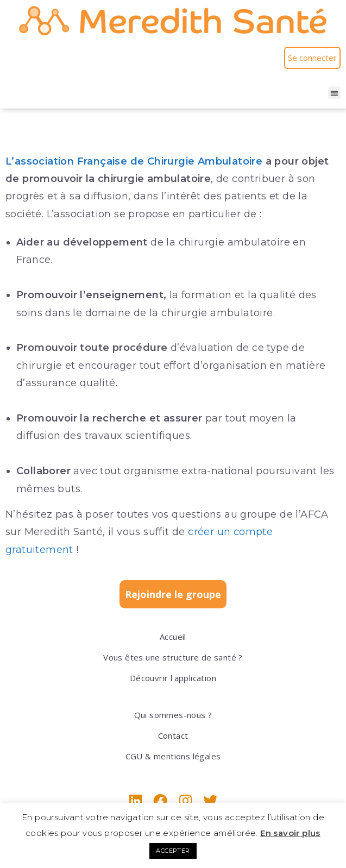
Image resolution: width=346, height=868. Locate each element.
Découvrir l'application (173, 678)
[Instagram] (185, 801)
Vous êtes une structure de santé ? (173, 657)
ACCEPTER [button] (173, 851)
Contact (173, 735)
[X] (210, 801)
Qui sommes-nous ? (173, 715)
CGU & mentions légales (173, 756)
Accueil (173, 637)
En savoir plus (290, 833)
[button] (334, 93)
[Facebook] (160, 801)
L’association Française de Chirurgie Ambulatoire (134, 161)
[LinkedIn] (135, 801)
